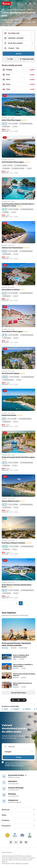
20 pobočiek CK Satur (17, 775)
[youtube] (26, 842)
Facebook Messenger (16, 788)
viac (34, 22)
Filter (10, 59)
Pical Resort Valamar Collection (13, 543)
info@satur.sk (13, 800)
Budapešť (15, 709)
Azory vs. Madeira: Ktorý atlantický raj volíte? (21, 656)
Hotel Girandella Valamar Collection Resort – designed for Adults (18, 205)
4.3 (5, 504)
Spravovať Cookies (7, 852)
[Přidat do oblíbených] (33, 96)
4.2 (4, 124)
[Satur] (6, 3)
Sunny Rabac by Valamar (11, 290)
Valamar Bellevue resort (11, 501)
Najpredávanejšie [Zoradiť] (27, 59)
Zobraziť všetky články (19, 693)
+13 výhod (13, 212)
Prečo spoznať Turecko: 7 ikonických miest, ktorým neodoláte (16, 644)
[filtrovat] (24, 700)
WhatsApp (12, 794)
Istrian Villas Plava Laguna (11, 120)
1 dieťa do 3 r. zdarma (18, 168)
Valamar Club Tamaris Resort (12, 248)
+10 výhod (15, 422)
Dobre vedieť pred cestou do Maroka (22, 684)
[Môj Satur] (30, 3)
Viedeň (5, 709)
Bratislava (27, 709)
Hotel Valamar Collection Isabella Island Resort (17, 586)
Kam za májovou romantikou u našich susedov (23, 665)
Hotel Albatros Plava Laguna (12, 331)
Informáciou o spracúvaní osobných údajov (14, 766)
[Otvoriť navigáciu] (34, 3)
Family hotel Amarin (9, 415)
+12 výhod (29, 168)
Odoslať (18, 757)
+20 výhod (16, 593)
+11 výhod (14, 549)
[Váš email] (18, 747)
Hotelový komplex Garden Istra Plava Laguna (18, 457)
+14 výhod (15, 127)
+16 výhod (16, 254)
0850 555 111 (12, 781)
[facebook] (11, 842)
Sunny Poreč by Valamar (11, 373)
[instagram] (21, 842)
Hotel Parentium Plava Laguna (13, 162)
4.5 (5, 209)
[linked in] (16, 842)
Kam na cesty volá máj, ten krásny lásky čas (24, 675)
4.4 (5, 251)
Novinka (5, 377)
